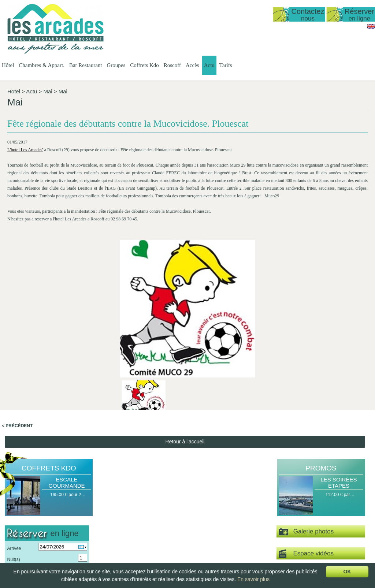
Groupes (116, 65)
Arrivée (14, 412)
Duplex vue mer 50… (159, 523)
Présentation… (153, 510)
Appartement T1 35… (160, 529)
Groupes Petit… (256, 523)
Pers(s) (14, 433)
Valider (47, 448)
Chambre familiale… (159, 560)
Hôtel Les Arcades (46, 504)
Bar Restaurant (86, 65)
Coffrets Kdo (144, 65)
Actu (209, 65)
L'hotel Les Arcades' (25, 160)
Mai (48, 91)
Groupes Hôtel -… (258, 510)
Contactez (308, 14)
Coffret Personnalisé (311, 535)
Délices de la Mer (309, 529)
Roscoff (172, 65)
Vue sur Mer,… (153, 535)
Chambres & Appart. (42, 65)
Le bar (200, 535)
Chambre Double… (158, 548)
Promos (321, 331)
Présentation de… (113, 510)
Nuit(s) (13, 423)
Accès (192, 65)
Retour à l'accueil (185, 305)
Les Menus (205, 523)
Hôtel (8, 65)
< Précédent (17, 289)
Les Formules (207, 517)
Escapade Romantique (314, 517)
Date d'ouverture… (114, 517)
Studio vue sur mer (157, 517)
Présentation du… (211, 510)
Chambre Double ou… (161, 554)
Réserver (359, 14)
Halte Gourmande (309, 510)
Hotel (14, 91)
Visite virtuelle (320, 438)
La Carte (202, 529)
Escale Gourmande (66, 346)
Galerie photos (306, 395)
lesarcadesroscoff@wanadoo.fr (46, 540)
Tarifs (226, 65)
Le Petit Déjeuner (211, 542)
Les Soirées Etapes (339, 346)
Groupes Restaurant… (263, 517)
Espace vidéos (306, 417)
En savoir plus (253, 579)
